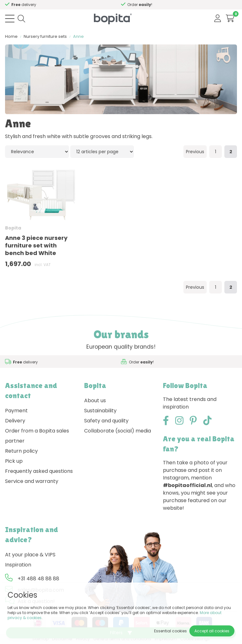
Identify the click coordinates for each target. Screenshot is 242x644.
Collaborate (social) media (118, 431)
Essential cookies (170, 631)
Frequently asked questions (39, 471)
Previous (195, 152)
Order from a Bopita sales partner (37, 436)
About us (95, 400)
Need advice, (54, 5)
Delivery (15, 421)
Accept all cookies (212, 631)
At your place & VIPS (30, 555)
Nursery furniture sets (45, 36)
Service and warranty (32, 481)
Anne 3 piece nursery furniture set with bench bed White (36, 245)
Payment (16, 411)
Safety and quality (106, 421)
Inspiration (18, 565)
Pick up (14, 461)
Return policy (21, 451)
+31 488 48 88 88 (38, 579)
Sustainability (100, 411)
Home (11, 36)
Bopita (13, 228)
